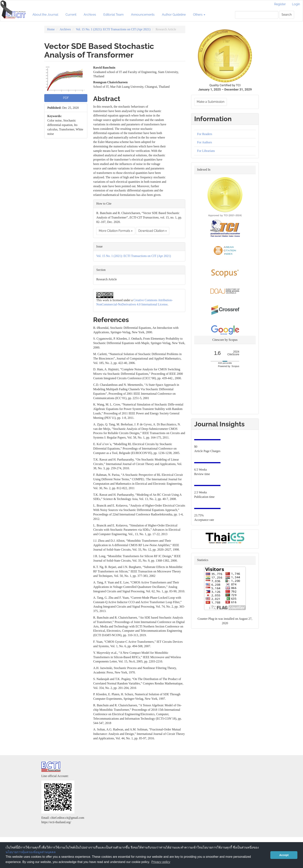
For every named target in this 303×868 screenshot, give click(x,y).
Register (280, 4)
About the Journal (45, 15)
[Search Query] (257, 15)
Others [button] (199, 15)
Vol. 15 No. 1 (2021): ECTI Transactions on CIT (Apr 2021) (113, 29)
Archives (90, 15)
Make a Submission (211, 102)
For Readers (205, 134)
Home (51, 29)
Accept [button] (284, 855)
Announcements (143, 15)
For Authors (205, 142)
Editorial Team (114, 15)
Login (296, 4)
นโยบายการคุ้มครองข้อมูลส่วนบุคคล (31, 852)
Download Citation (153, 231)
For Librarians (206, 151)
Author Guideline (174, 15)
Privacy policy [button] (161, 862)
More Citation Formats (116, 231)
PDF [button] (66, 98)
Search (287, 15)
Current (71, 15)
